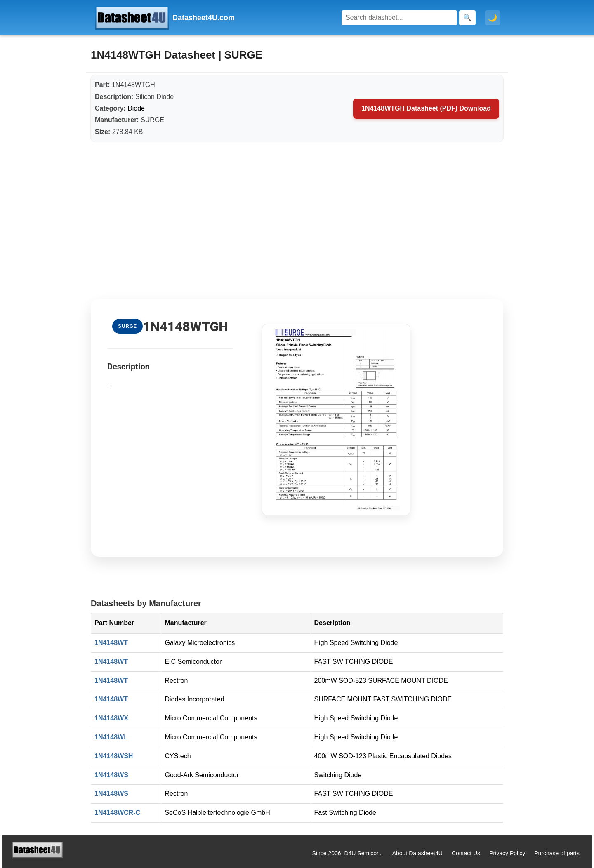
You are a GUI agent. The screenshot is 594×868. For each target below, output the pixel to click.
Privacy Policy (507, 853)
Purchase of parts (557, 853)
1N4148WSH (114, 756)
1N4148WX (111, 718)
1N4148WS (111, 775)
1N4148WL (111, 737)
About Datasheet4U (417, 853)
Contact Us (466, 853)
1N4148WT (111, 643)
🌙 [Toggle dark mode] (493, 18)
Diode (136, 108)
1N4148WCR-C (117, 813)
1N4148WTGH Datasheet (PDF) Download (426, 108)
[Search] (399, 18)
